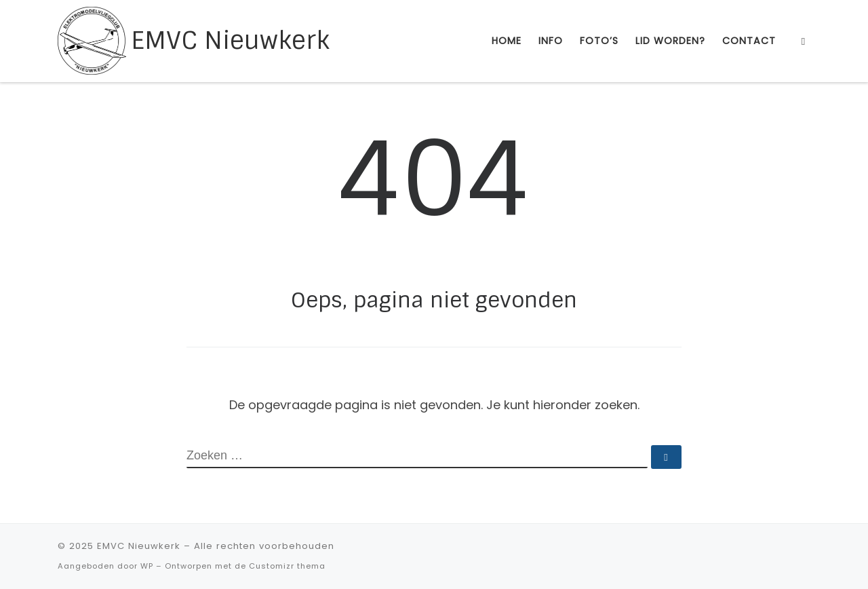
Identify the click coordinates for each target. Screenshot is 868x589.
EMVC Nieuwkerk (139, 546)
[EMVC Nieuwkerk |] (92, 40)
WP (147, 566)
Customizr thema (287, 566)
